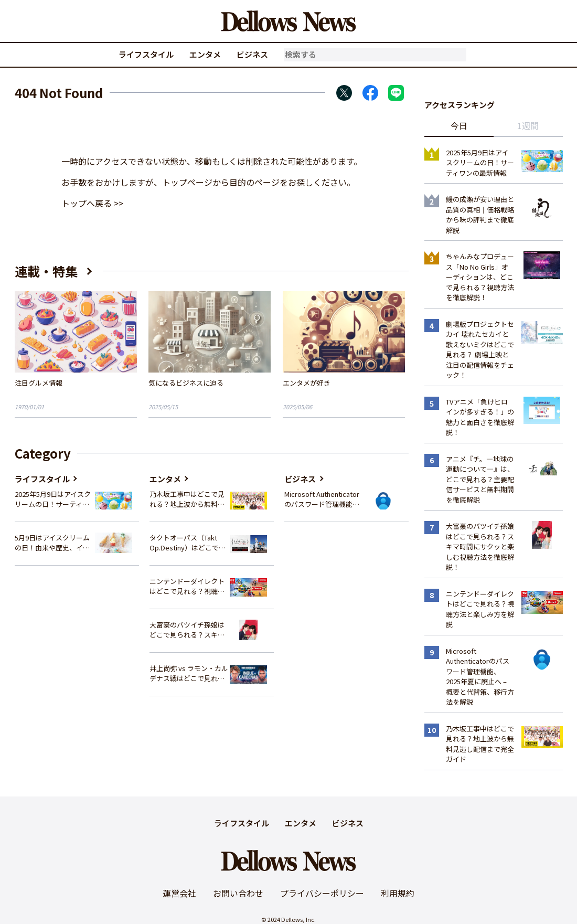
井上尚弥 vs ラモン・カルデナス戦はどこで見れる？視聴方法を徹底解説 (189, 673)
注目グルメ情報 (39, 383)
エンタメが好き (307, 383)
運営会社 (179, 893)
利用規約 (398, 893)
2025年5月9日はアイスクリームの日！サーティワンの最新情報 (53, 499)
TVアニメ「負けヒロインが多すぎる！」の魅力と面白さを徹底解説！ (480, 417)
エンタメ (205, 54)
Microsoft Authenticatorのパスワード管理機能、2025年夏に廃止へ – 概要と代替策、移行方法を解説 (322, 499)
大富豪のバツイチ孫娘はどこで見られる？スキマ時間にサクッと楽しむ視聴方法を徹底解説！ (187, 630)
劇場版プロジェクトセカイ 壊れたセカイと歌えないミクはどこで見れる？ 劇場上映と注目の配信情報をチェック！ (480, 350)
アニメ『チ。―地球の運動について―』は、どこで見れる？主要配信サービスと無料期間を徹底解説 (480, 479)
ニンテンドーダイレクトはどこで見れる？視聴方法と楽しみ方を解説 (187, 586)
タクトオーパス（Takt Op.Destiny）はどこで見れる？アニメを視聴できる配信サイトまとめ (188, 543)
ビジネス (252, 54)
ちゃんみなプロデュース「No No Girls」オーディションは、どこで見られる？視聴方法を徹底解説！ (480, 277)
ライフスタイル (146, 54)
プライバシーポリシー (322, 893)
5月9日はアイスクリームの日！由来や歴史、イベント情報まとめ (52, 543)
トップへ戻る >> (92, 203)
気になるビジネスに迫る (186, 383)
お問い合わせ (238, 893)
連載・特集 (46, 271)
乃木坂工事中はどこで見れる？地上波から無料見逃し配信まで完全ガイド (187, 499)
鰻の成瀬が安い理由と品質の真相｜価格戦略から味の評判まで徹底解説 (480, 215)
